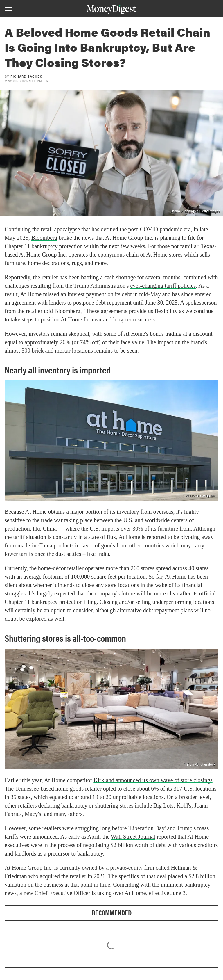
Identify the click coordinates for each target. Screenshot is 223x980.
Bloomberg (44, 238)
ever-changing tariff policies (163, 286)
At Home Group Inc (200, 496)
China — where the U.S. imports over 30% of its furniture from (117, 529)
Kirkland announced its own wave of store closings (153, 780)
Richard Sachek (26, 76)
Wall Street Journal (133, 837)
